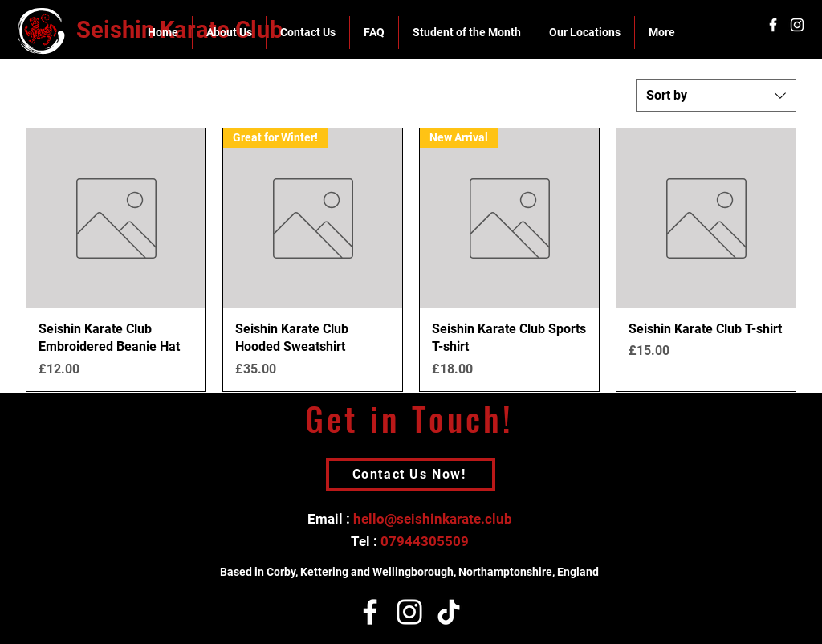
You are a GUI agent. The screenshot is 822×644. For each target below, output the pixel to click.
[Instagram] (409, 612)
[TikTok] (449, 612)
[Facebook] (370, 612)
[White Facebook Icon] (773, 25)
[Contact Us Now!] (411, 475)
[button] (229, 33)
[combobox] (716, 96)
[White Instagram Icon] (797, 25)
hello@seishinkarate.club (433, 519)
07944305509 (425, 541)
